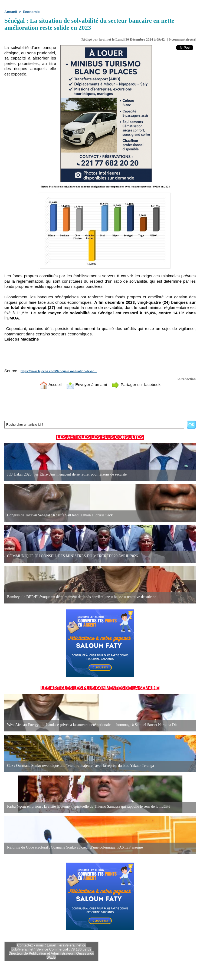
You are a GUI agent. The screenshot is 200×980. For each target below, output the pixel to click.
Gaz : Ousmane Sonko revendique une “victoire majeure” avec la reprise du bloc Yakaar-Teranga (81, 766)
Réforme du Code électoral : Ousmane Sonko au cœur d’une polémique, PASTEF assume (75, 847)
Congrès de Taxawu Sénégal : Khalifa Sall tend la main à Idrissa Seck (60, 515)
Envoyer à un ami (86, 385)
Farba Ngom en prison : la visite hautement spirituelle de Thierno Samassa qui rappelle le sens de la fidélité (88, 806)
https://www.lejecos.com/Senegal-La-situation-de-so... (59, 371)
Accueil (11, 12)
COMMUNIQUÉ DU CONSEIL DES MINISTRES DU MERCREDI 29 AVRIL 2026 (72, 556)
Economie (31, 12)
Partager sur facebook (136, 385)
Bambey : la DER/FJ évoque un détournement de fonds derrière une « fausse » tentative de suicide (82, 597)
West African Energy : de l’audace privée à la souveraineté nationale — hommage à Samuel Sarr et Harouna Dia (92, 725)
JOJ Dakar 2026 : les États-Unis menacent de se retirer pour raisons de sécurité (67, 474)
